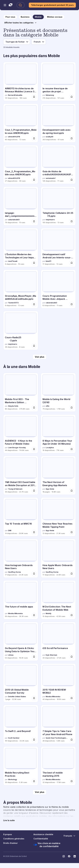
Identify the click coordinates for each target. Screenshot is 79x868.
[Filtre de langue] (39, 42)
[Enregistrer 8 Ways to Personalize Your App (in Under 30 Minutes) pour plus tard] (72, 449)
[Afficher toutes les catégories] (21, 23)
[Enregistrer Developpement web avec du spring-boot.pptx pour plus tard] (72, 138)
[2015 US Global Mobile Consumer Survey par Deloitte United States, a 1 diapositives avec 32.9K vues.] (21, 683)
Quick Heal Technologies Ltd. (57, 738)
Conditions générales (14, 839)
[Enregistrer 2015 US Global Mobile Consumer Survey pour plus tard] (34, 698)
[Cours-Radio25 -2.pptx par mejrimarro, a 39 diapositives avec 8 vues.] (21, 330)
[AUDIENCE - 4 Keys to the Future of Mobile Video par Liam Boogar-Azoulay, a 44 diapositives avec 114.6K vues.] (21, 434)
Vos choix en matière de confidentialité (47, 845)
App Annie (50, 489)
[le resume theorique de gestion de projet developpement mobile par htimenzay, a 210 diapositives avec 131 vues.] (58, 81)
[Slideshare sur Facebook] (69, 856)
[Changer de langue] (70, 836)
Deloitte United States (17, 697)
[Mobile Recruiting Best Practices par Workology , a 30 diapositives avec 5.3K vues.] (21, 766)
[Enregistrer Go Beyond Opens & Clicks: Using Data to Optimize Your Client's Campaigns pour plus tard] (34, 657)
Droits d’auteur (10, 843)
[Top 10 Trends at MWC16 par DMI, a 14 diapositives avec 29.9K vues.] (21, 517)
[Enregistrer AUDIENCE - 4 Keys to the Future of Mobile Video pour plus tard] (34, 449)
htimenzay (50, 95)
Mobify (48, 613)
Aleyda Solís (13, 406)
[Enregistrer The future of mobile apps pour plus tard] (34, 615)
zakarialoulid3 (14, 220)
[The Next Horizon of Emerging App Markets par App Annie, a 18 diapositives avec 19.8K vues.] (58, 475)
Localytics (50, 448)
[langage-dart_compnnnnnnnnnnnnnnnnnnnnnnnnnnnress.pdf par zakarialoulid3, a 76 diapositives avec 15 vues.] (21, 206)
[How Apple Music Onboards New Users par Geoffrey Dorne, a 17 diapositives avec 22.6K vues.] (58, 558)
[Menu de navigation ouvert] (5, 5)
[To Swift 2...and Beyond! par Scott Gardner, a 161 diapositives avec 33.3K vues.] (21, 724)
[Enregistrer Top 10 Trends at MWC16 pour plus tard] (34, 532)
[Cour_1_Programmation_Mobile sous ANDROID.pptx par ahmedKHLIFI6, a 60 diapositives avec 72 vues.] (21, 123)
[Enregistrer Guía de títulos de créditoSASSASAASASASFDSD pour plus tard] (72, 180)
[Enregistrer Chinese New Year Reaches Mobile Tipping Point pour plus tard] (72, 532)
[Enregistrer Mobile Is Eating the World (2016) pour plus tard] (72, 408)
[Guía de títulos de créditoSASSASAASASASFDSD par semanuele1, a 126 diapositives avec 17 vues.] (58, 165)
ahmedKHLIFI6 (14, 137)
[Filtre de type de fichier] (17, 42)
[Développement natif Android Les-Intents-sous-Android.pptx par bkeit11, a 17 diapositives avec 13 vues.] (58, 247)
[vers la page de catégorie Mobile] (38, 17)
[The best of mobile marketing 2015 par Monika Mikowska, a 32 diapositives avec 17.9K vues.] (58, 766)
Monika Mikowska (15, 613)
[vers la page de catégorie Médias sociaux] (55, 17)
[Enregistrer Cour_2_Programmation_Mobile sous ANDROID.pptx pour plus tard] (34, 180)
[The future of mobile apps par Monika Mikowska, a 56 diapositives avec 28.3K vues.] (21, 600)
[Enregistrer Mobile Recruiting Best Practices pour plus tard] (34, 781)
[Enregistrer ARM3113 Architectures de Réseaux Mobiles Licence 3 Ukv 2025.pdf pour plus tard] (34, 97)
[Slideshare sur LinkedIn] (75, 856)
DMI (10, 530)
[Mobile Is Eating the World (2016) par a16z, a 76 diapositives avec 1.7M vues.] (58, 392)
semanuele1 (51, 178)
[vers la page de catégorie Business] (25, 17)
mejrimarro (50, 220)
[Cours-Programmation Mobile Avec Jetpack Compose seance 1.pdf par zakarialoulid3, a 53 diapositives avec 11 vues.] (58, 289)
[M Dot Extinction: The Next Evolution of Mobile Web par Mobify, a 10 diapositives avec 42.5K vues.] (58, 600)
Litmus (11, 655)
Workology (13, 779)
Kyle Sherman (51, 655)
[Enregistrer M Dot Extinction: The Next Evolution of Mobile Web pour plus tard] (72, 615)
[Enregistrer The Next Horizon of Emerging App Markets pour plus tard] (72, 491)
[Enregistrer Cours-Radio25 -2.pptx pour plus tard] (34, 346)
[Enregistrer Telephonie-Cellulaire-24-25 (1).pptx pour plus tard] (72, 221)
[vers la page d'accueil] (10, 17)
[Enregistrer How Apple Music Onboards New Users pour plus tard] (72, 574)
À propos (8, 834)
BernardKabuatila (15, 95)
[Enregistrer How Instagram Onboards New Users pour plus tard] (34, 574)
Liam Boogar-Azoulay (17, 448)
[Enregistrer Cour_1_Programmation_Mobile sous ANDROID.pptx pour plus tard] (34, 138)
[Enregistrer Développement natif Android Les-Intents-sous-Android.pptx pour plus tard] (72, 263)
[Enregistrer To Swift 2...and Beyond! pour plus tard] (34, 740)
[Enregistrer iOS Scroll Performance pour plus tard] (72, 657)
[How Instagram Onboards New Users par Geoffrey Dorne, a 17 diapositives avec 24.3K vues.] (21, 558)
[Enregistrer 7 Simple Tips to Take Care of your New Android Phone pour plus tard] (72, 740)
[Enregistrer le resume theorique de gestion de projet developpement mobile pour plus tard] (72, 97)
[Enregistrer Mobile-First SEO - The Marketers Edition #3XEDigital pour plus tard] (34, 408)
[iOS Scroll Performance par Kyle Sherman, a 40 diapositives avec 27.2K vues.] (58, 641)
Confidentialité (41, 839)
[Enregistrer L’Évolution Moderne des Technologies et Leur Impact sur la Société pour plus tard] (34, 263)
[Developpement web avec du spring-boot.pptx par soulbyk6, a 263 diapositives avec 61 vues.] (58, 123)
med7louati (13, 261)
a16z (48, 406)
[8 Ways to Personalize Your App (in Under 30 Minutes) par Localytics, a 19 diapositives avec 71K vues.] (58, 434)
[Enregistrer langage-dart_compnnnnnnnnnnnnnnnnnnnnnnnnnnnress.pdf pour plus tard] (34, 221)
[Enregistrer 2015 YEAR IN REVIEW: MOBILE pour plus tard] (72, 698)
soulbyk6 (49, 137)
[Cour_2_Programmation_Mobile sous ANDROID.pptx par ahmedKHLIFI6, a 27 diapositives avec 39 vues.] (21, 165)
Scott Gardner (14, 738)
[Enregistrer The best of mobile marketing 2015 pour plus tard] (72, 781)
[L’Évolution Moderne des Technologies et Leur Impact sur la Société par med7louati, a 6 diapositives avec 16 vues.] (21, 247)
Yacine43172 (13, 303)
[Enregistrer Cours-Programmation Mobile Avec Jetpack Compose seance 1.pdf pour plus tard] (72, 304)
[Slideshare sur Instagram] (64, 856)
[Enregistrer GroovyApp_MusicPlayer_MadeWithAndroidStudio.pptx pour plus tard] (34, 304)
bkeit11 (48, 261)
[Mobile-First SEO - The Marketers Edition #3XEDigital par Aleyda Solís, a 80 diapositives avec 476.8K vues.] (21, 392)
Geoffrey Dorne (14, 572)
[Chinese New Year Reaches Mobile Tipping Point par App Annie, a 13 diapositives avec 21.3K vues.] (58, 517)
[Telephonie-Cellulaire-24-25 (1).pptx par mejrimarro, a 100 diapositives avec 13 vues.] (58, 206)
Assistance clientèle (43, 834)
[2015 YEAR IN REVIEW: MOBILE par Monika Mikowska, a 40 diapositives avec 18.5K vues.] (58, 683)
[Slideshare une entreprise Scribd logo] (11, 5)
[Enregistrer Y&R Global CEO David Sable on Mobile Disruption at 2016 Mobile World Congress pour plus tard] (34, 491)
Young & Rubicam (15, 489)
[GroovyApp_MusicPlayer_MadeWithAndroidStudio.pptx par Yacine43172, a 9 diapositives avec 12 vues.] (21, 289)
